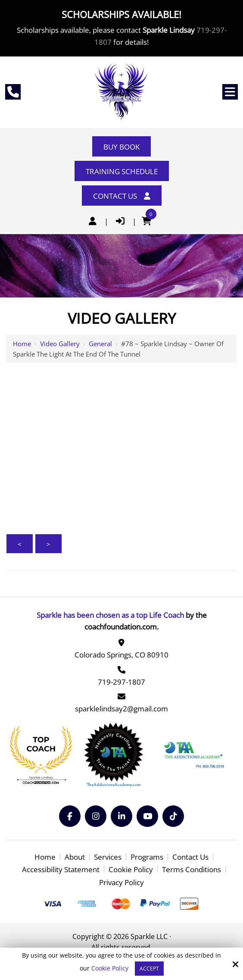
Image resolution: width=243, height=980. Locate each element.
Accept (149, 969)
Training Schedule (122, 171)
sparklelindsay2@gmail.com (121, 709)
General (100, 344)
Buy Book (121, 147)
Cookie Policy (110, 969)
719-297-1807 (121, 682)
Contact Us (122, 196)
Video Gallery (60, 344)
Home (22, 344)
